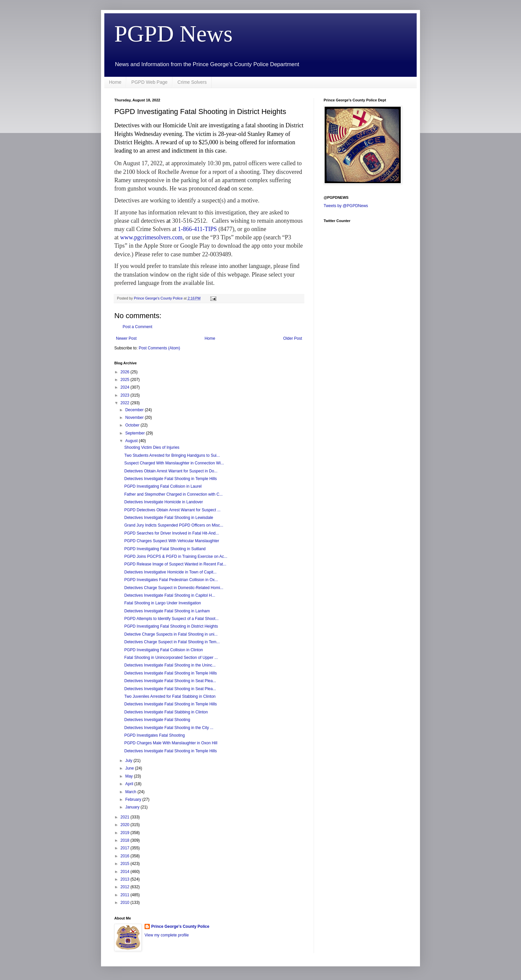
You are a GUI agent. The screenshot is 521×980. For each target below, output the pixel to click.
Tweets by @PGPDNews (346, 206)
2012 (126, 887)
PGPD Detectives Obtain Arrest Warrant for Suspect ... (172, 510)
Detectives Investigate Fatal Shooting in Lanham (167, 611)
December (135, 410)
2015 (126, 864)
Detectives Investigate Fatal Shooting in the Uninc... (170, 665)
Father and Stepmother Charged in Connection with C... (173, 494)
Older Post (293, 338)
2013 (126, 879)
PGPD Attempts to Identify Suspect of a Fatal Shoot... (171, 619)
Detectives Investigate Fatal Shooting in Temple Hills (171, 479)
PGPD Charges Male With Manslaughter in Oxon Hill (171, 743)
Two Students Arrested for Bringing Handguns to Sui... (172, 455)
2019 (126, 833)
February (134, 799)
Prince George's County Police (180, 926)
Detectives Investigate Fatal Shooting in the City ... (169, 728)
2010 (126, 903)
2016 (126, 856)
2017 (126, 848)
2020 (126, 825)
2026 (126, 372)
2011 (126, 895)
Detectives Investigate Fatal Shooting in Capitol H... (170, 595)
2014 (126, 872)
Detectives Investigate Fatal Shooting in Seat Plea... (170, 681)
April (130, 784)
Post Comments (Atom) (159, 348)
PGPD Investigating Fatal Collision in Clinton (164, 650)
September (136, 433)
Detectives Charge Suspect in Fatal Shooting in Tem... (172, 642)
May (130, 776)
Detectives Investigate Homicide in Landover (164, 502)
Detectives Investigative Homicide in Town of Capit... (170, 572)
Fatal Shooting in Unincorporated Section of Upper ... (171, 658)
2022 (126, 403)
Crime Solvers (192, 82)
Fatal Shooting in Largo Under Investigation (163, 603)
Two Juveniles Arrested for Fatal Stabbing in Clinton (170, 696)
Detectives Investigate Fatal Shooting (157, 720)
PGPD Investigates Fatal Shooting (155, 735)
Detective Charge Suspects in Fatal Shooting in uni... (171, 634)
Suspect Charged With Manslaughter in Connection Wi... (174, 463)
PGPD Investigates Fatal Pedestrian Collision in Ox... (171, 580)
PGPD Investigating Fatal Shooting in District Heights (171, 626)
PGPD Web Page (149, 82)
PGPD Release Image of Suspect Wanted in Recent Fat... (175, 564)
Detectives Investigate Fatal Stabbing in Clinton (166, 712)
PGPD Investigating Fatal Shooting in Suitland (165, 549)
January (133, 807)
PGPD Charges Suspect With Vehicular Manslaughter (172, 541)
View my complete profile (167, 935)
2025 (126, 380)
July (129, 761)
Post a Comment (137, 327)
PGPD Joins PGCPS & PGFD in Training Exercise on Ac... (176, 556)
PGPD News (173, 34)
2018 (126, 840)
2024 (126, 387)
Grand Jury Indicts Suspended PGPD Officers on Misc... (174, 525)
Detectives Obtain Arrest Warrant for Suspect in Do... (171, 471)
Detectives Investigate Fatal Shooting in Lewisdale (169, 518)
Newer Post (126, 338)
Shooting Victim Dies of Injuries (152, 447)
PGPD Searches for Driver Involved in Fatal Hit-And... (172, 533)
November (135, 418)
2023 (126, 395)
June (130, 768)
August (132, 441)
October (133, 425)
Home (115, 82)
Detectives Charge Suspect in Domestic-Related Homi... (174, 588)
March (131, 792)
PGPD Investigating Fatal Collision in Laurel (163, 486)
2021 (126, 817)
